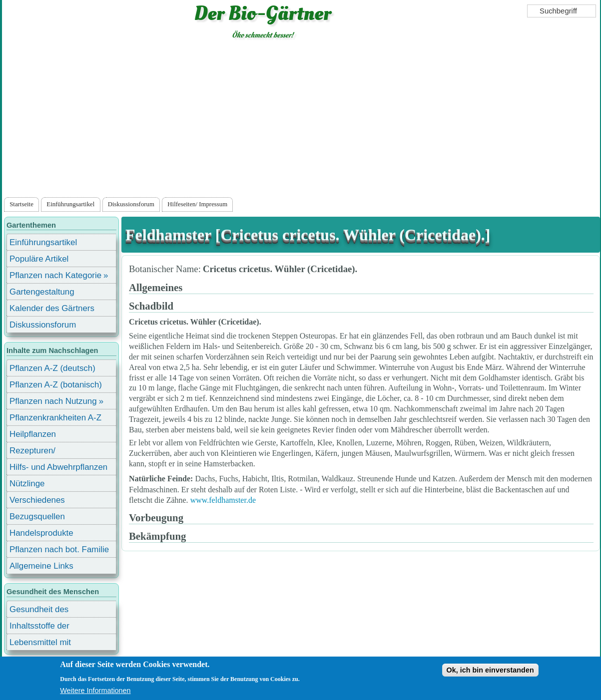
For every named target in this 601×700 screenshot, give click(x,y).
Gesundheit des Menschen (39, 611)
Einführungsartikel (70, 204)
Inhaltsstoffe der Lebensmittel (39, 627)
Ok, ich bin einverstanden (490, 670)
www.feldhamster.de (223, 500)
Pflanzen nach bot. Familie (59, 549)
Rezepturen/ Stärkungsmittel (38, 452)
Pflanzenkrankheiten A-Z (55, 418)
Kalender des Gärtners (52, 308)
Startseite (21, 204)
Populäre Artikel (39, 259)
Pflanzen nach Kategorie (55, 275)
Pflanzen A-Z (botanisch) (56, 385)
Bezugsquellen (37, 517)
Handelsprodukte (41, 533)
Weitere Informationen (95, 691)
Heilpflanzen (33, 434)
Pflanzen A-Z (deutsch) (52, 368)
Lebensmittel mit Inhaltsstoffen (40, 644)
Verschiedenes (37, 500)
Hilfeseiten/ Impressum (197, 204)
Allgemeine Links (41, 566)
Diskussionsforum (131, 204)
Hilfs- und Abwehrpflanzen (58, 467)
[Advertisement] (301, 120)
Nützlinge (27, 484)
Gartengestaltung (42, 292)
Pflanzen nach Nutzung (53, 401)
